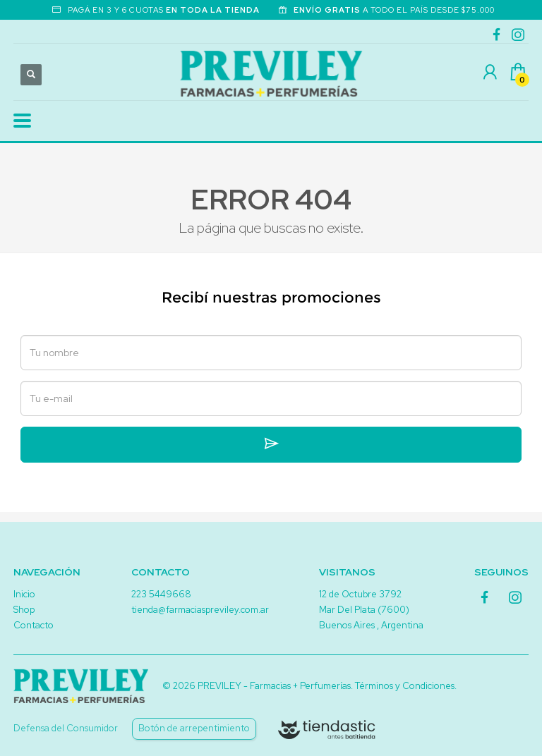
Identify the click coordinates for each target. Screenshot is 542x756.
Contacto (34, 625)
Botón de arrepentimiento (194, 728)
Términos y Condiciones (405, 686)
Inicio (24, 594)
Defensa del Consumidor (66, 728)
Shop (24, 610)
